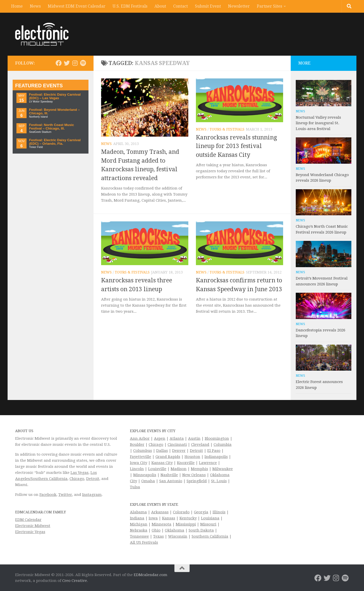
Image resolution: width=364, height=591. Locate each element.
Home (17, 6)
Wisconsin (178, 536)
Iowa (153, 518)
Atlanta (177, 438)
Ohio (156, 530)
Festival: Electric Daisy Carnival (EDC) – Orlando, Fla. (55, 142)
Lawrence (208, 463)
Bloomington (217, 438)
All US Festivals (144, 542)
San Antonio (171, 481)
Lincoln (137, 469)
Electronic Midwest (33, 526)
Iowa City (139, 463)
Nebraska (139, 530)
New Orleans (194, 475)
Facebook (48, 495)
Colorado (181, 512)
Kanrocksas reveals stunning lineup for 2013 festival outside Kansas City (236, 146)
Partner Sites (269, 6)
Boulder (137, 445)
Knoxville (186, 463)
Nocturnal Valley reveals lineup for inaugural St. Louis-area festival (318, 123)
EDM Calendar (28, 520)
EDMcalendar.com (151, 575)
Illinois (219, 512)
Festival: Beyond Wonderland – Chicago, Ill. (54, 111)
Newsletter (239, 6)
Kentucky (188, 518)
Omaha (148, 481)
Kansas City (162, 463)
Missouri (208, 524)
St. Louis (219, 481)
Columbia (223, 445)
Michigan (139, 524)
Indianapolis (216, 457)
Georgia (201, 512)
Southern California (210, 536)
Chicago (77, 479)
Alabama (138, 512)
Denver (179, 451)
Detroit (93, 479)
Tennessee (139, 536)
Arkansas (160, 512)
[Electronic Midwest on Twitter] (67, 63)
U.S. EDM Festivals (130, 6)
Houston (192, 457)
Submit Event (208, 6)
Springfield (197, 481)
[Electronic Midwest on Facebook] (59, 63)
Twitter (65, 495)
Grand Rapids (168, 457)
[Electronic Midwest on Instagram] (75, 63)
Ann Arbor (140, 438)
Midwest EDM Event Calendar (77, 6)
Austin (194, 438)
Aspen (160, 438)
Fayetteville (141, 457)
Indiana (137, 518)
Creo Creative (75, 581)
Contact (180, 6)
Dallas (162, 451)
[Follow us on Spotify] (83, 63)
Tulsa (135, 487)
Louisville (157, 469)
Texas (158, 536)
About (160, 6)
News (35, 6)
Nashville (169, 475)
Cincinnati (177, 445)
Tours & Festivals (227, 129)
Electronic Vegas (30, 532)
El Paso (214, 451)
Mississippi (186, 524)
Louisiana (210, 518)
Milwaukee (223, 469)
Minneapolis (145, 475)
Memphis (199, 469)
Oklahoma (175, 530)
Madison (179, 469)
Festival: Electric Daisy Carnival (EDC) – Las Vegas (55, 96)
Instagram (92, 495)
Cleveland (200, 445)
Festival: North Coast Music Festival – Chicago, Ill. (52, 127)
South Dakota (201, 530)
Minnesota (162, 524)
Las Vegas (79, 473)
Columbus (143, 451)
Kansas (169, 518)
